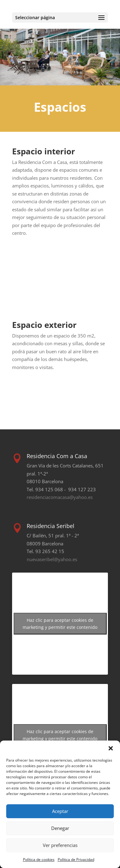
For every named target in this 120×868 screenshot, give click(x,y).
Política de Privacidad (76, 859)
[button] (111, 748)
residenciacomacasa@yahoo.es (60, 497)
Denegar (60, 828)
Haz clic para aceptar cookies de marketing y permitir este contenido (60, 624)
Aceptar (60, 811)
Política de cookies (39, 859)
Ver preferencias (60, 845)
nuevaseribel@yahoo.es (52, 559)
